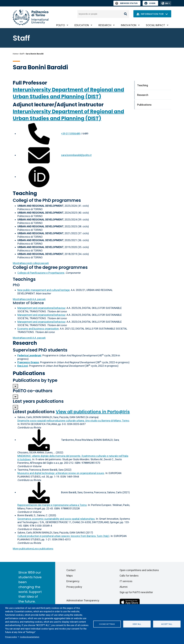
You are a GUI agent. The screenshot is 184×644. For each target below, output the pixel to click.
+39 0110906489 (71, 134)
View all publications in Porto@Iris (93, 412)
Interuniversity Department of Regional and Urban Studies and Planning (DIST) (68, 93)
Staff (22, 54)
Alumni (124, 587)
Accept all (167, 624)
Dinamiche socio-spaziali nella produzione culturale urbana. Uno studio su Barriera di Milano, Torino (73, 421)
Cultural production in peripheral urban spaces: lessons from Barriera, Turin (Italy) (63, 536)
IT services (126, 581)
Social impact (155, 25)
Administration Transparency (83, 600)
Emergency (73, 581)
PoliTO (61, 25)
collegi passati (31, 263)
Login (152, 3)
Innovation (129, 25)
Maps (70, 576)
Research (105, 25)
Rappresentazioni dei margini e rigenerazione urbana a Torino (52, 505)
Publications (29, 373)
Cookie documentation (30, 637)
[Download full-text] (39, 440)
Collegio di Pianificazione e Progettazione (41, 273)
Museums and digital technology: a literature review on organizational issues (61, 473)
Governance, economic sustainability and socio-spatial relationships (56, 519)
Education (82, 25)
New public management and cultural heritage (44, 290)
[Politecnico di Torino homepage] (31, 17)
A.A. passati (29, 299)
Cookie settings (107, 624)
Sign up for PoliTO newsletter (136, 592)
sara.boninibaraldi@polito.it (76, 155)
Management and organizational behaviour (41, 308)
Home (15, 54)
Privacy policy (11, 637)
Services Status (126, 3)
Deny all (137, 624)
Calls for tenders (129, 576)
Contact (71, 570)
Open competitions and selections (139, 570)
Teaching (25, 193)
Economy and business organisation (38, 329)
